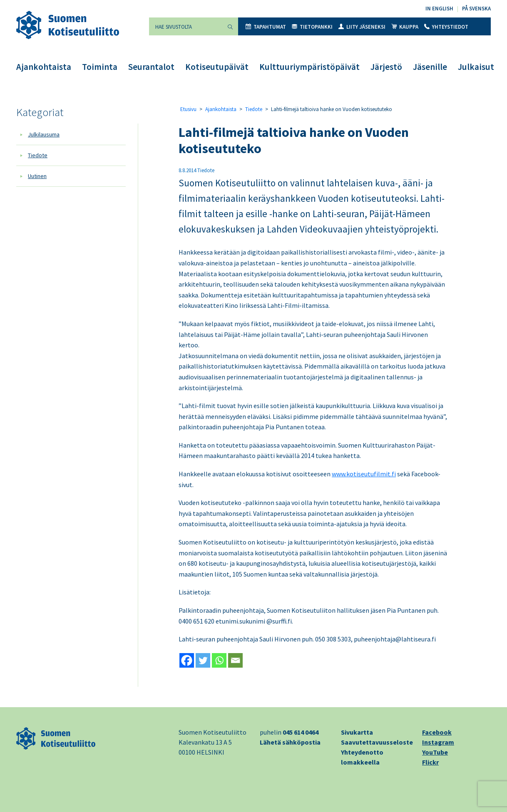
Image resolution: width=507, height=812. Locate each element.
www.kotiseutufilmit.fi (364, 474)
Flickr (430, 762)
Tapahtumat (266, 27)
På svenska (476, 9)
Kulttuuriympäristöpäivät (309, 67)
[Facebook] (187, 660)
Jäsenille (430, 67)
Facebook (437, 732)
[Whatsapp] (219, 660)
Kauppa (405, 27)
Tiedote (38, 155)
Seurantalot (151, 67)
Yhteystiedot (446, 27)
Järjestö (386, 67)
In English (439, 9)
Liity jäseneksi (362, 27)
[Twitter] (203, 660)
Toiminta (100, 67)
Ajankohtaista (44, 67)
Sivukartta (357, 732)
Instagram (438, 742)
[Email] (235, 660)
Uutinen (37, 176)
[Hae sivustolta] (186, 26)
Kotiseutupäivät (217, 67)
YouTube (435, 752)
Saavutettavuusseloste (377, 742)
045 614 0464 (301, 732)
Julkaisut (476, 67)
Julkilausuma (44, 134)
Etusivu (188, 109)
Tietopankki (312, 27)
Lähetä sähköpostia (290, 742)
